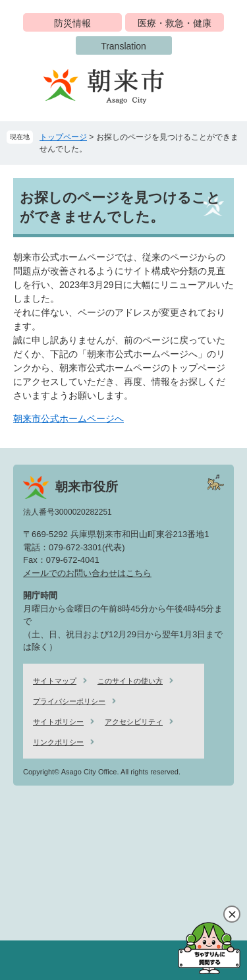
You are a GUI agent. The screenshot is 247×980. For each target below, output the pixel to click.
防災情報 (72, 23)
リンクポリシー (58, 742)
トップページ (63, 137)
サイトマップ (55, 681)
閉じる (232, 914)
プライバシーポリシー (69, 701)
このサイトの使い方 (130, 681)
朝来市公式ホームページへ (69, 418)
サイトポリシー (58, 722)
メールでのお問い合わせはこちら (87, 573)
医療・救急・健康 (175, 23)
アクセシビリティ (134, 722)
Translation (123, 46)
